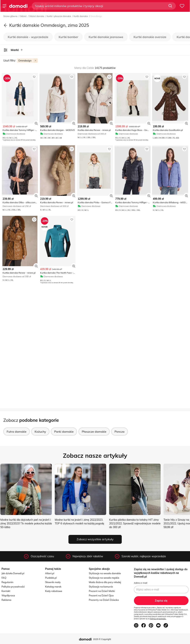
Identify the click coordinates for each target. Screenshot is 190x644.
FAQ (4, 578)
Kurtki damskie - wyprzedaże (28, 37)
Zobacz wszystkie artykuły (95, 539)
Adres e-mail (141, 583)
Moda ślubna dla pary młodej (105, 582)
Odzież (24, 16)
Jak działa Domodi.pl (13, 573)
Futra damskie (17, 432)
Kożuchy (40, 432)
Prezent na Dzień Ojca (101, 595)
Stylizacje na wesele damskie (105, 573)
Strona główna (11, 16)
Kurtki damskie (81, 16)
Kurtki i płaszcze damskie (59, 16)
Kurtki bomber (68, 37)
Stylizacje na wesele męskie (104, 578)
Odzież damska (37, 16)
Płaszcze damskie (94, 432)
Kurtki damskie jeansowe (106, 37)
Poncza (120, 432)
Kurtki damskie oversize (150, 37)
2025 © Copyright (102, 639)
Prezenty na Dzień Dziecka (104, 600)
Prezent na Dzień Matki (102, 591)
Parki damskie (64, 432)
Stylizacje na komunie (101, 587)
